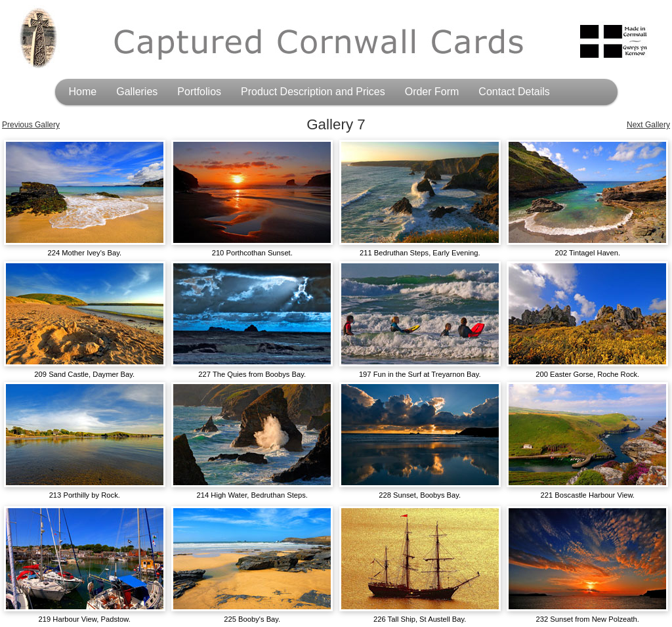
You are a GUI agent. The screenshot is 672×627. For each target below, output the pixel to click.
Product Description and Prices (313, 92)
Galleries (137, 92)
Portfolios (199, 92)
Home (83, 92)
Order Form (432, 92)
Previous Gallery (31, 125)
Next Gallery (648, 125)
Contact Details (514, 92)
